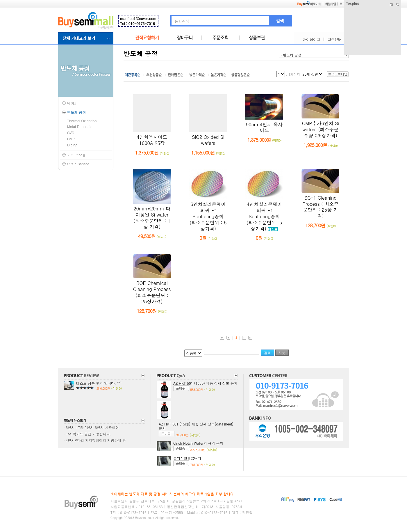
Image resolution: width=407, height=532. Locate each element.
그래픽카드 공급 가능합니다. (89, 434)
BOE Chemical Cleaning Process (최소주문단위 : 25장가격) (152, 292)
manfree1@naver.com (138, 18)
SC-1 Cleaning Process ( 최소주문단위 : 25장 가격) (320, 207)
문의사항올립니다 (187, 458)
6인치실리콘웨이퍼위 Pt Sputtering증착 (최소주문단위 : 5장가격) (208, 216)
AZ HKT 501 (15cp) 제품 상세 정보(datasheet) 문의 (196, 426)
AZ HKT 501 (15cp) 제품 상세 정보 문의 (205, 383)
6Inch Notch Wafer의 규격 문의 (198, 443)
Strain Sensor (78, 164)
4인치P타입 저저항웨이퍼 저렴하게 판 (96, 440)
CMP (71, 139)
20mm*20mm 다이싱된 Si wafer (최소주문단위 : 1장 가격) (152, 218)
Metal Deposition (81, 126)
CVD (71, 133)
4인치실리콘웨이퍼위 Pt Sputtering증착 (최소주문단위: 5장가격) (264, 216)
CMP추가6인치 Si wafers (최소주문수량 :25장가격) (321, 129)
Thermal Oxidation (82, 121)
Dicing (72, 145)
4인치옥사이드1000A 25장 (152, 140)
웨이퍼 (72, 103)
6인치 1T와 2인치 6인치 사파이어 (92, 427)
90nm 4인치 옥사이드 (264, 127)
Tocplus (352, 3)
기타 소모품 (76, 155)
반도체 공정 (76, 112)
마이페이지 (311, 39)
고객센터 (335, 39)
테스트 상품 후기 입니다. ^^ (99, 383)
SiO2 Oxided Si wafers (208, 140)
